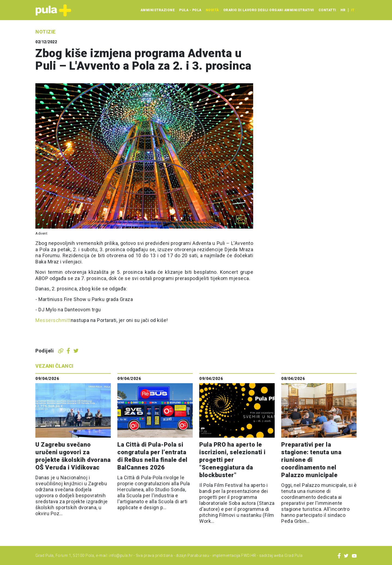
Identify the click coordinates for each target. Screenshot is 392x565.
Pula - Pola (190, 10)
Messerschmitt (53, 320)
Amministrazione (158, 10)
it (353, 10)
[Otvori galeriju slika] (241, 220)
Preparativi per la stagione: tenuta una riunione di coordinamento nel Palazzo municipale (311, 460)
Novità (212, 10)
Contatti (327, 10)
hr (343, 10)
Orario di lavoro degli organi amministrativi (269, 10)
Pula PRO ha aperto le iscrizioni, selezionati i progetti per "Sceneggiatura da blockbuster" (232, 460)
